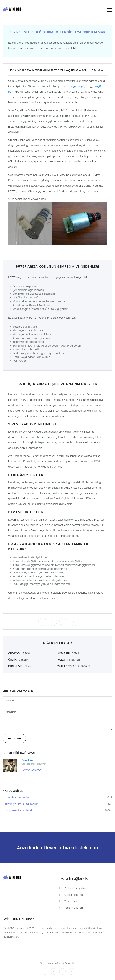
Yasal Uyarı (71, 901)
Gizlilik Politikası (74, 895)
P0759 (12, 92)
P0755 (72, 86)
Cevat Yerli (28, 760)
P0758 (97, 86)
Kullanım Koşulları (75, 888)
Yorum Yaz (14, 738)
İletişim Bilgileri (74, 908)
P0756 (80, 86)
